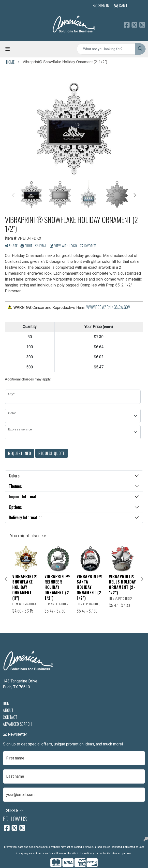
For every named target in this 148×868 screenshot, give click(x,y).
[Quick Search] (106, 49)
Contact (10, 717)
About (8, 710)
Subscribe (15, 810)
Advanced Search (17, 724)
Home (7, 703)
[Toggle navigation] (8, 49)
